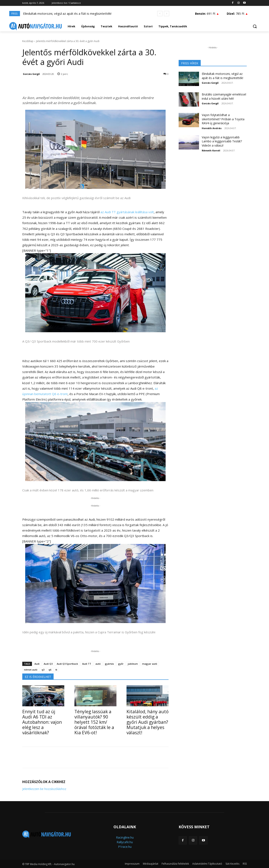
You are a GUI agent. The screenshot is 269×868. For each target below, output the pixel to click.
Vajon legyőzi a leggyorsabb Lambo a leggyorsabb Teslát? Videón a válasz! (222, 141)
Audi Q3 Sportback (67, 664)
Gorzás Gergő (31, 74)
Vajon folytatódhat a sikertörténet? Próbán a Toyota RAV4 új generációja (223, 119)
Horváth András (212, 128)
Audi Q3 (48, 664)
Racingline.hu (125, 837)
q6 (50, 670)
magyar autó (150, 664)
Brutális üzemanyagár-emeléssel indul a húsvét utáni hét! (224, 96)
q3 (43, 670)
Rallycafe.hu (125, 842)
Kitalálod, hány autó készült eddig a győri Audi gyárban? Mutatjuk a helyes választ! (148, 722)
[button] (255, 26)
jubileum (133, 664)
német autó (31, 670)
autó (98, 664)
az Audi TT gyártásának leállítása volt (127, 212)
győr (121, 664)
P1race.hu (125, 847)
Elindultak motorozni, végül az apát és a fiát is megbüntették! (67, 13)
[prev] (160, 14)
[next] (167, 14)
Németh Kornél (211, 150)
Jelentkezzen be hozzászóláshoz (44, 789)
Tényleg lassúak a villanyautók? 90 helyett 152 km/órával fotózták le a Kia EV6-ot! (94, 722)
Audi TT (87, 664)
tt (56, 670)
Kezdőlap (28, 41)
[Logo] (36, 26)
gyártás (109, 664)
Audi (37, 664)
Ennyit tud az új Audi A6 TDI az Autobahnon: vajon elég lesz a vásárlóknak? (42, 722)
